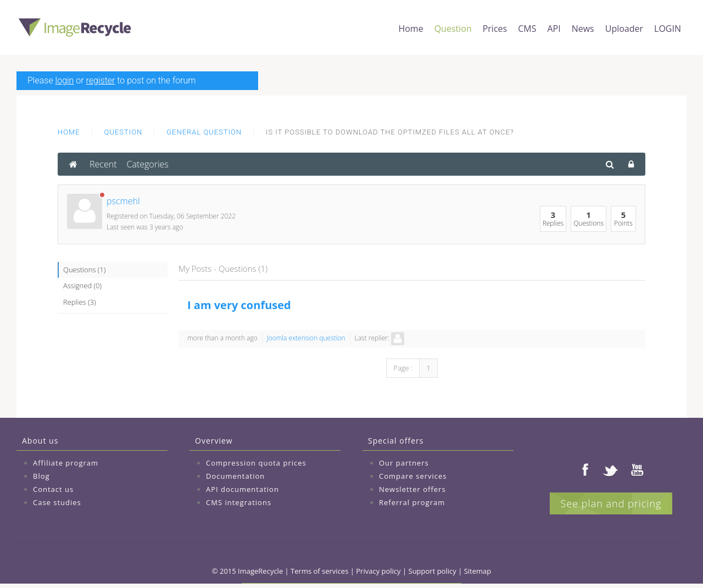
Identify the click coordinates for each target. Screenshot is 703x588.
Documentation (235, 476)
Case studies (57, 502)
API (554, 29)
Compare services (413, 476)
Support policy (433, 571)
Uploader (624, 29)
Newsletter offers (412, 489)
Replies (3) (80, 302)
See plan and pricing (611, 503)
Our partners (404, 463)
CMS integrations (239, 502)
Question (453, 29)
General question (204, 132)
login (65, 80)
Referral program (412, 502)
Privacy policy (378, 571)
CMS (527, 29)
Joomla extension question (306, 338)
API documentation (242, 489)
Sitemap (478, 571)
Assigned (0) (82, 285)
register (101, 80)
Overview (214, 441)
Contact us (53, 489)
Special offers (396, 441)
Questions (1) (84, 270)
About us (40, 441)
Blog (41, 476)
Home (411, 29)
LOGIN (668, 29)
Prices (495, 29)
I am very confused (239, 305)
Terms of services (319, 571)
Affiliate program (66, 463)
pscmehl (123, 201)
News (583, 29)
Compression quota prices (256, 463)
